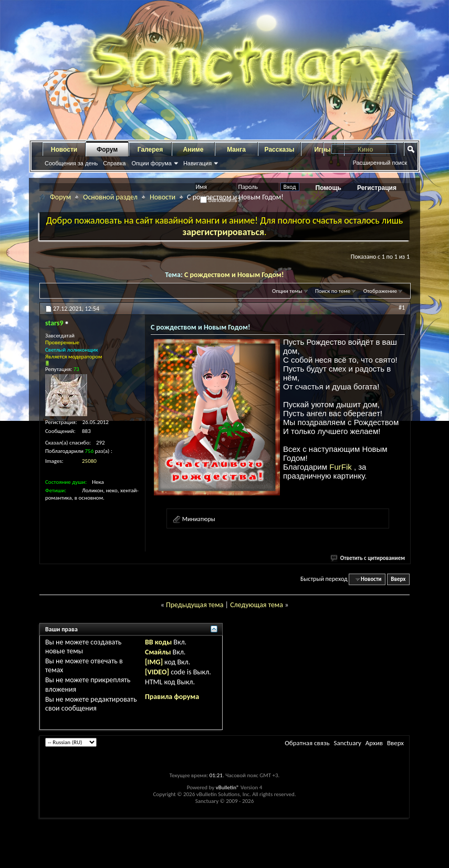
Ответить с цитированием (368, 558)
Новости (64, 150)
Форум (107, 150)
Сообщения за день (71, 163)
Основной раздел (110, 197)
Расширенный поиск (380, 163)
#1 (402, 308)
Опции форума (151, 163)
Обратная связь (307, 743)
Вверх (398, 579)
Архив (374, 743)
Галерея (150, 150)
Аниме (194, 150)
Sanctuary (347, 743)
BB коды (158, 642)
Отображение (380, 291)
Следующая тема (257, 605)
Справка (114, 163)
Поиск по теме (333, 291)
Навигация (197, 163)
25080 (89, 461)
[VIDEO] (157, 672)
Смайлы (158, 652)
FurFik (342, 467)
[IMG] (154, 662)
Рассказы (280, 150)
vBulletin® (228, 787)
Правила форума (172, 697)
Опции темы (287, 291)
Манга (236, 150)
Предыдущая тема (195, 605)
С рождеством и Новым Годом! (234, 275)
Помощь (328, 188)
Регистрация (377, 188)
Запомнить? (221, 200)
